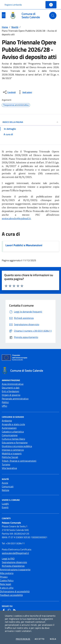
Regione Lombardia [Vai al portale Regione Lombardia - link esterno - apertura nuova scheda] (13, 5)
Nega (53, 639)
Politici (5, 402)
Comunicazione (10, 435)
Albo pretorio (7, 573)
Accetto (40, 639)
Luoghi (5, 504)
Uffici (4, 406)
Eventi (5, 507)
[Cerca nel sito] (53, 16)
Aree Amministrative (13, 384)
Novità (15, 27)
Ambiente (7, 421)
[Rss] (15, 610)
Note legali (6, 584)
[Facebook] (4, 610)
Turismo (6, 464)
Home (5, 27)
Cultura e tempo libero (13, 439)
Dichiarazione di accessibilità (15, 591)
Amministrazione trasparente (15, 569)
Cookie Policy (7, 580)
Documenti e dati (11, 388)
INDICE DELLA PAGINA (30, 122)
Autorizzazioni (9, 428)
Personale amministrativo (15, 399)
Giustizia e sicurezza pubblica (17, 446)
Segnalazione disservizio (14, 562)
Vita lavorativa (9, 468)
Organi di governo (11, 395)
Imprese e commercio (13, 450)
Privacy (4, 577)
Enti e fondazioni (10, 391)
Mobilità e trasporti (12, 453)
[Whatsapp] (9, 610)
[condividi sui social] (9, 92)
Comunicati (8, 486)
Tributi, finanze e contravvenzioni (19, 461)
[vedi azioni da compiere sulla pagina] (25, 92)
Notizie (5, 490)
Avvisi (5, 483)
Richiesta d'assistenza (13, 566)
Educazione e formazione (15, 443)
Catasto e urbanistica (13, 432)
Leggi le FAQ (8, 559)
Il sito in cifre (7, 588)
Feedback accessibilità (11, 595)
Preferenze (23, 639)
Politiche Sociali (10, 457)
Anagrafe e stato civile (13, 424)
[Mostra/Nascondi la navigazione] (4, 15)
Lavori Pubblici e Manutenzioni (24, 245)
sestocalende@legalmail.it (16, 218)
